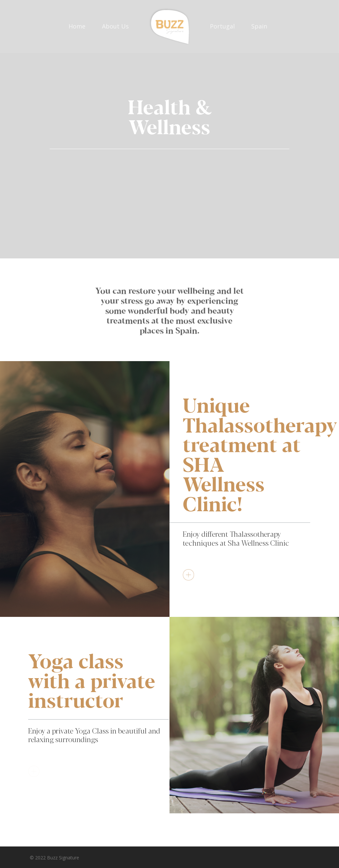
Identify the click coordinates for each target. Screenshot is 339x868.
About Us (115, 26)
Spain (259, 26)
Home (77, 26)
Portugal (222, 26)
